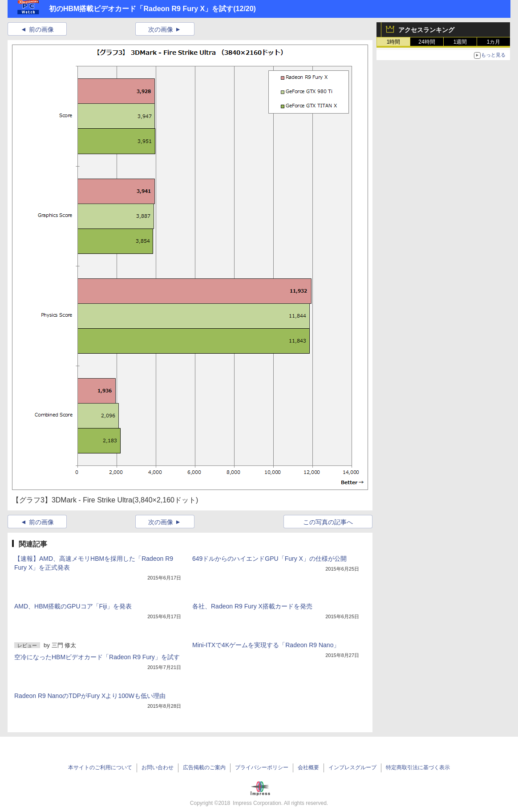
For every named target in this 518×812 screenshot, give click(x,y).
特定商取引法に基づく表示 (418, 767)
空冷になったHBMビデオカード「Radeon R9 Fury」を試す (97, 657)
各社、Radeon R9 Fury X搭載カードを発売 (252, 606)
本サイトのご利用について (100, 767)
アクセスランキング (426, 30)
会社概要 (308, 767)
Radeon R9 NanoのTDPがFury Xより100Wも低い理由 (90, 696)
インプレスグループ (352, 767)
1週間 (460, 42)
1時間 (394, 42)
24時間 (427, 42)
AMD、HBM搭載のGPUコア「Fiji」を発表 (73, 606)
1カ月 (494, 42)
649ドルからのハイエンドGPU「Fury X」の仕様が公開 (269, 559)
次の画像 (161, 29)
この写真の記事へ (328, 522)
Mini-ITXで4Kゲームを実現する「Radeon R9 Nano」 (266, 645)
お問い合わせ (158, 767)
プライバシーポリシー (262, 767)
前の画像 (41, 29)
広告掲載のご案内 (204, 767)
